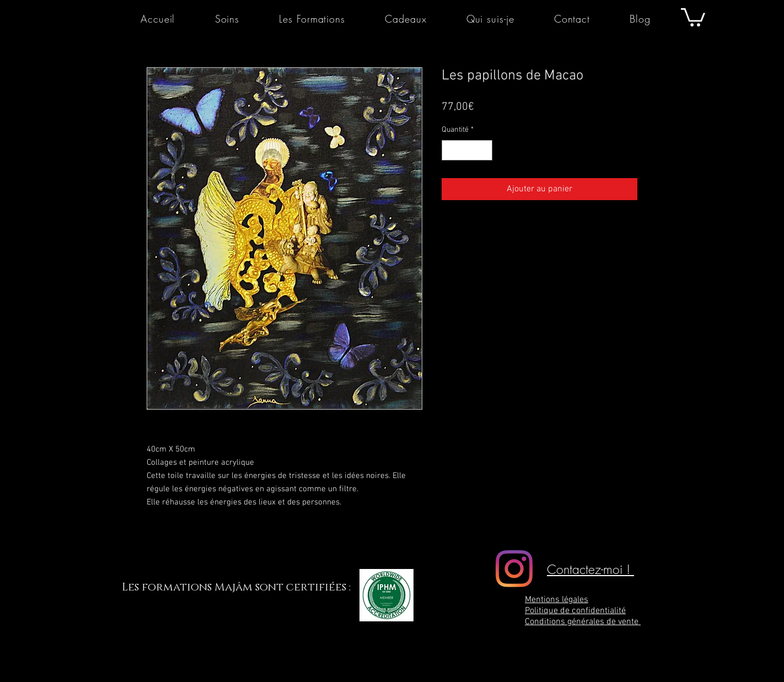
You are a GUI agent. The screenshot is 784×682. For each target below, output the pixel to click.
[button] (693, 16)
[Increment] (484, 150)
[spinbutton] (467, 150)
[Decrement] (450, 150)
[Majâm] (514, 569)
